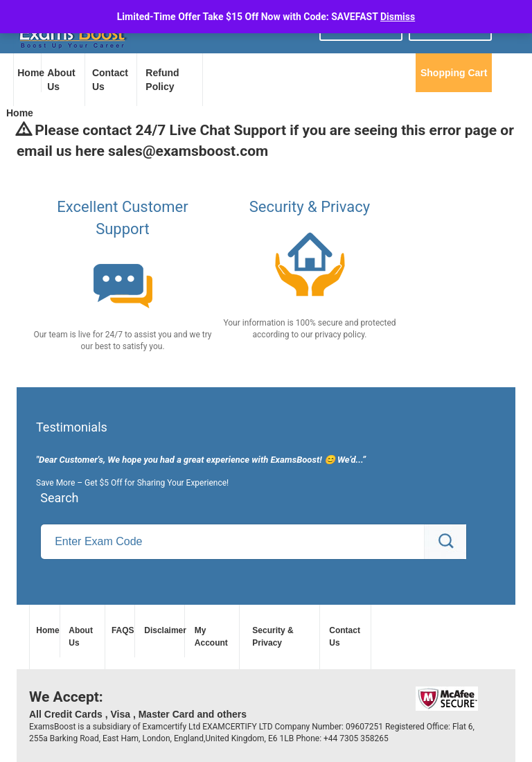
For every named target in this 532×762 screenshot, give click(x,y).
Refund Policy (162, 80)
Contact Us (110, 80)
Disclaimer (162, 630)
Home (29, 73)
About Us (61, 80)
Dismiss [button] (398, 17)
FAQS (121, 630)
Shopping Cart (454, 73)
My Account (211, 636)
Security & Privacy (273, 636)
